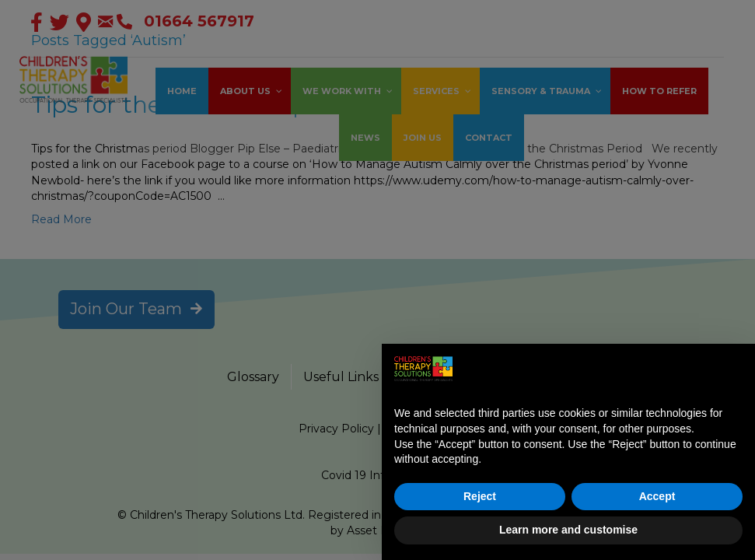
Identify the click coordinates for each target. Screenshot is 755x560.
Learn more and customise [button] (568, 530)
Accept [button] (657, 496)
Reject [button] (480, 496)
